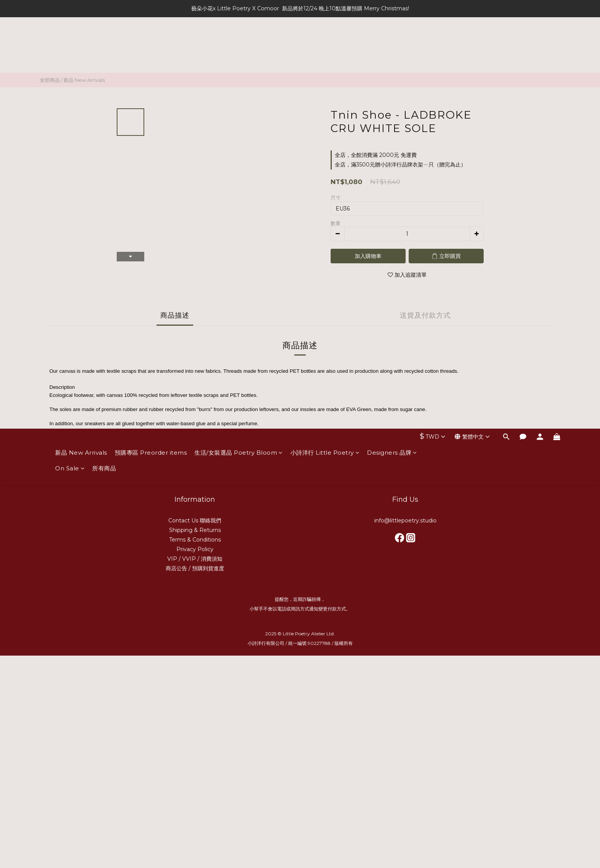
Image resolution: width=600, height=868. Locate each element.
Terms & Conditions (195, 540)
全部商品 (50, 80)
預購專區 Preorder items (151, 41)
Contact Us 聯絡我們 (195, 520)
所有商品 (104, 57)
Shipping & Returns (195, 530)
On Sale (70, 57)
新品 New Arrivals (81, 41)
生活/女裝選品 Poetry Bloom (239, 41)
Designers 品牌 (392, 41)
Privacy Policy (195, 549)
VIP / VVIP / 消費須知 (195, 559)
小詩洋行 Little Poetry (325, 41)
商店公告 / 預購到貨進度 (195, 568)
